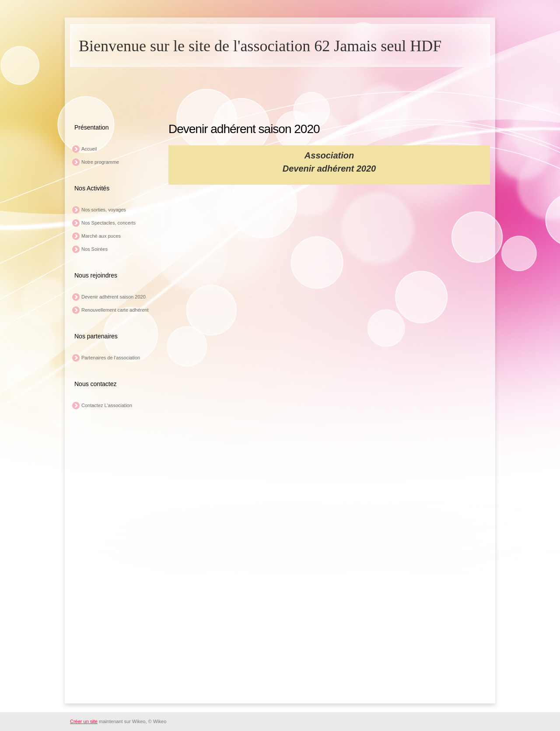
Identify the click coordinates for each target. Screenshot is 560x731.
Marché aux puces (101, 236)
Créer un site (84, 721)
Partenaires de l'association (111, 358)
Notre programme (100, 162)
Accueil (89, 149)
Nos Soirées (94, 249)
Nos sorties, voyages (104, 210)
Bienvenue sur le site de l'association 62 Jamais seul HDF (260, 46)
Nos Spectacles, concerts (108, 223)
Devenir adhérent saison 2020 (114, 297)
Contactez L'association (107, 405)
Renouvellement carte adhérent (115, 310)
